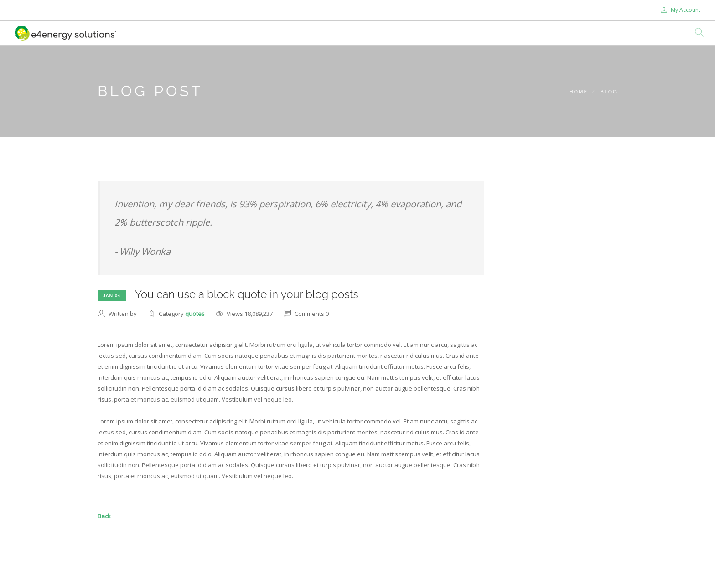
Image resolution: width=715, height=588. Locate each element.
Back (104, 516)
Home (578, 92)
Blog (609, 92)
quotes (195, 314)
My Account (681, 10)
